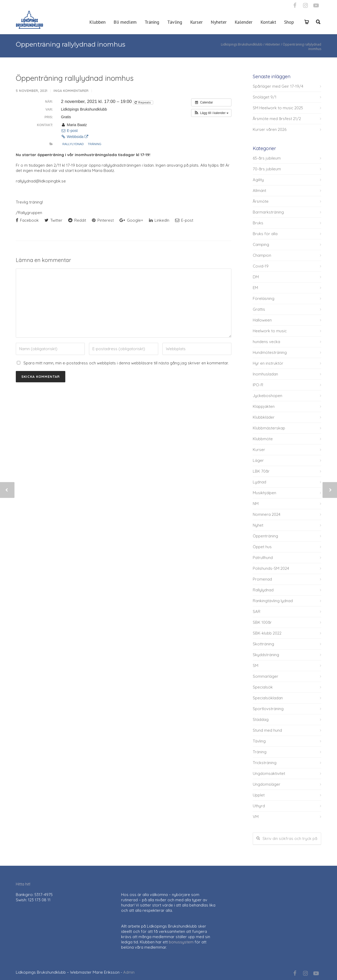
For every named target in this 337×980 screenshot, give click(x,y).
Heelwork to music (270, 331)
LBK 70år (261, 471)
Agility (258, 180)
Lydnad (259, 482)
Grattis (259, 309)
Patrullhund (263, 558)
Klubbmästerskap (269, 428)
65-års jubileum (267, 158)
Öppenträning (265, 536)
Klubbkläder (264, 417)
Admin (129, 972)
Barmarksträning (268, 212)
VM (256, 817)
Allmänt (259, 190)
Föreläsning (264, 298)
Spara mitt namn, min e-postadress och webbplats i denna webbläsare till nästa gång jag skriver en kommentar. (126, 363)
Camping (261, 244)
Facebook (27, 220)
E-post (69, 131)
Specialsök (263, 687)
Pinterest (103, 220)
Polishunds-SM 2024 (271, 568)
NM (256, 504)
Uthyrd (259, 806)
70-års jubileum (267, 169)
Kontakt (268, 22)
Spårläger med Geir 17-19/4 (278, 86)
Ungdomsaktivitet (269, 773)
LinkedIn (159, 220)
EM (255, 288)
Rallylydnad (73, 144)
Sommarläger (266, 676)
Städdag (261, 719)
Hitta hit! (23, 884)
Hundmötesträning (270, 352)
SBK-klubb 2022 (267, 633)
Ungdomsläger (267, 784)
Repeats (143, 102)
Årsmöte (261, 201)
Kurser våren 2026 (270, 129)
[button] (211, 113)
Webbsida (75, 137)
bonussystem (181, 942)
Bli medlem (125, 22)
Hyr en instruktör (268, 363)
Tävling (175, 22)
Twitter (53, 220)
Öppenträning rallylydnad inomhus (75, 78)
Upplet (259, 795)
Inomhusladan (265, 374)
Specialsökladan (268, 698)
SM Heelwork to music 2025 (278, 108)
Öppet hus (262, 547)
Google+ (131, 220)
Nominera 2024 (267, 514)
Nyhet (258, 525)
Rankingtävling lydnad (273, 601)
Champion (262, 255)
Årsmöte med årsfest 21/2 (277, 119)
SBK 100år (262, 622)
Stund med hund (267, 730)
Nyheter (219, 22)
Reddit (77, 220)
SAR (257, 612)
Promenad (262, 579)
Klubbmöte (263, 439)
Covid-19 (261, 266)
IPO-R (258, 385)
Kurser (196, 22)
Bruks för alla (265, 234)
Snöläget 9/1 (265, 97)
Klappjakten (264, 406)
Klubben (97, 22)
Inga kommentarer (71, 91)
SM (256, 665)
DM (256, 277)
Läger (258, 460)
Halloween (262, 320)
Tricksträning (265, 763)
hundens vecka (266, 342)
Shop (289, 22)
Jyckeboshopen (267, 396)
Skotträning (263, 644)
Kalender (244, 22)
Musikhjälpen (264, 493)
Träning (152, 22)
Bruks (258, 223)
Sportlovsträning (268, 709)
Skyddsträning (266, 655)
